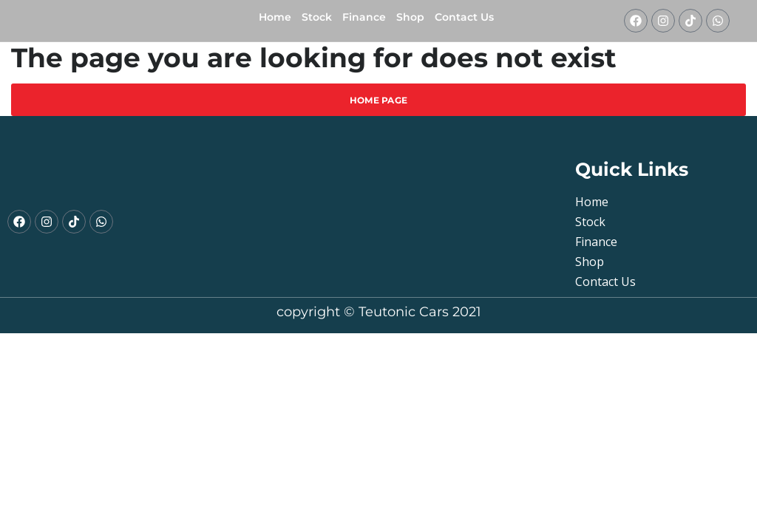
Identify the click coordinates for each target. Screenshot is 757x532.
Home (275, 17)
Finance (364, 17)
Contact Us (464, 17)
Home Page (379, 100)
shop (410, 17)
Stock (317, 17)
